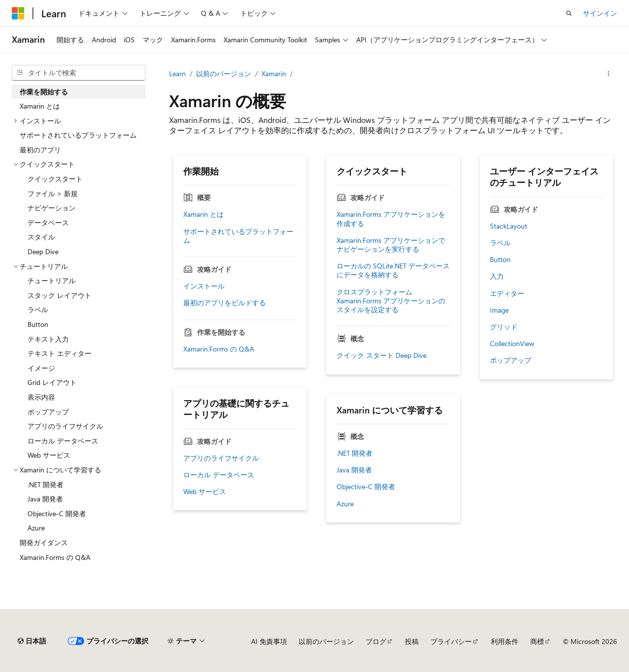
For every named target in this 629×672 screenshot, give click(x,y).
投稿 (412, 641)
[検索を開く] (569, 13)
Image (499, 310)
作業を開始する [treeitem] (44, 92)
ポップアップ (511, 360)
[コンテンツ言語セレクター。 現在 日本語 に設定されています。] (32, 641)
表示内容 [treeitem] (41, 397)
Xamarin (274, 73)
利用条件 (505, 641)
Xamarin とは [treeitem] (40, 106)
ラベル (500, 243)
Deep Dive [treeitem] (43, 251)
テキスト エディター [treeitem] (59, 353)
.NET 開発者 (355, 453)
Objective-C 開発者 (366, 487)
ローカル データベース (219, 475)
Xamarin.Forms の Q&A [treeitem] (55, 557)
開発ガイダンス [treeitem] (44, 542)
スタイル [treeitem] (41, 237)
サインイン (600, 13)
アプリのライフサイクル (221, 458)
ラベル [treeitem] (38, 309)
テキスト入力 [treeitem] (48, 339)
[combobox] (79, 73)
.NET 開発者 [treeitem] (45, 484)
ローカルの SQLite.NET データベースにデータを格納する (393, 270)
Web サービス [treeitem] (49, 455)
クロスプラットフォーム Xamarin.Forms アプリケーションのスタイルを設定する (391, 301)
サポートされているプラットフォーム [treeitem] (78, 135)
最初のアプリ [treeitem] (40, 150)
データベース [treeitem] (48, 222)
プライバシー (451, 641)
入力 (497, 276)
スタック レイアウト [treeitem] (59, 295)
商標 (537, 641)
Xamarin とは (203, 214)
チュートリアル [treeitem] (52, 280)
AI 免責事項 (269, 641)
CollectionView (512, 344)
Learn (177, 73)
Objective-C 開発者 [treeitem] (57, 513)
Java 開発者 (354, 470)
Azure (345, 504)
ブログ (376, 641)
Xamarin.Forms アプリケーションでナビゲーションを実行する (391, 245)
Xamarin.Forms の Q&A (219, 349)
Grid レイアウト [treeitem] (52, 382)
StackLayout (509, 226)
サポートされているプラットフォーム (238, 236)
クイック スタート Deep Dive (382, 355)
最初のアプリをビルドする (225, 303)
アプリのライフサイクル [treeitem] (65, 426)
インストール (204, 286)
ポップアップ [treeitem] (48, 412)
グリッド (504, 327)
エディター (507, 293)
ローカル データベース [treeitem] (63, 441)
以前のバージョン (224, 73)
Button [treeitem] (38, 324)
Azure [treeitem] (36, 528)
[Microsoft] (18, 13)
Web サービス (205, 492)
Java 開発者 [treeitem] (45, 499)
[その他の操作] (609, 74)
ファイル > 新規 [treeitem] (53, 193)
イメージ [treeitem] (41, 368)
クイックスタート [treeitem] (55, 179)
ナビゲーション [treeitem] (52, 208)
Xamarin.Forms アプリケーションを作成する (391, 219)
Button (500, 260)
